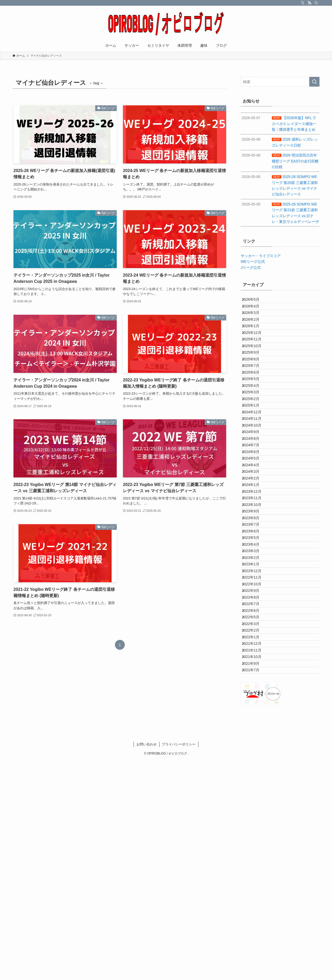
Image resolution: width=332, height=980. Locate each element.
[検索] (316, 3)
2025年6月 (255, 420)
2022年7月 (255, 798)
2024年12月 (256, 485)
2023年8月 (255, 658)
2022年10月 (256, 766)
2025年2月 (255, 463)
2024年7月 (255, 539)
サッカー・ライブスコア (261, 256)
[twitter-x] (303, 3)
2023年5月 (255, 690)
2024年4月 (255, 571)
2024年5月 (255, 561)
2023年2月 (255, 722)
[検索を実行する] (314, 82)
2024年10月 (256, 507)
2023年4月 (255, 701)
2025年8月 (255, 399)
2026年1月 (255, 345)
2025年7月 (255, 409)
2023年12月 (256, 615)
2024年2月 (255, 593)
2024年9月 (255, 517)
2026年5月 (255, 301)
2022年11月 (256, 755)
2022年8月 (255, 787)
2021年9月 (255, 895)
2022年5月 (255, 820)
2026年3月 (255, 323)
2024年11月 (256, 496)
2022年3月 (255, 830)
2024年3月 (255, 582)
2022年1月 (255, 852)
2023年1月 (255, 733)
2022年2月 (255, 841)
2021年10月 (256, 884)
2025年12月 (256, 355)
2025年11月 (256, 366)
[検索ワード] (280, 82)
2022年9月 (255, 776)
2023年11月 (256, 625)
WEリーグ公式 (253, 262)
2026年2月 (255, 334)
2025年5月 (255, 431)
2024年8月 (255, 528)
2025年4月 (255, 442)
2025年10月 (256, 377)
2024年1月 (255, 604)
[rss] (309, 3)
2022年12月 (256, 744)
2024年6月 (255, 550)
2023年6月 (255, 679)
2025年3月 (255, 453)
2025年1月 (255, 474)
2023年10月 (256, 636)
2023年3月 (255, 712)
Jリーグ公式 (251, 268)
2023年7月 (255, 668)
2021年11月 (256, 874)
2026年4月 (255, 312)
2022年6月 (255, 809)
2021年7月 (255, 906)
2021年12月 (256, 863)
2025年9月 (255, 388)
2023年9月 (255, 647)
